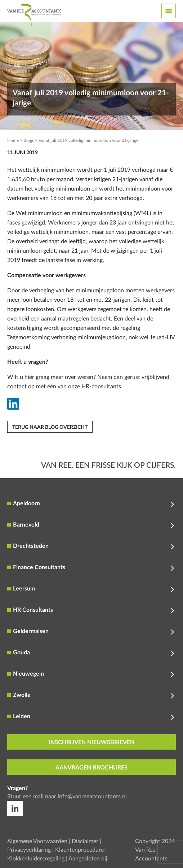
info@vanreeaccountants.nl (92, 797)
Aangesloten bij (88, 859)
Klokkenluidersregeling (36, 859)
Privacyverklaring (29, 850)
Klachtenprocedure (79, 850)
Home (13, 140)
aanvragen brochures (91, 768)
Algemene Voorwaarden (37, 841)
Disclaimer (85, 841)
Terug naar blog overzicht (50, 427)
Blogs (29, 140)
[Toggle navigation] (169, 11)
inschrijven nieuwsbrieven (91, 742)
